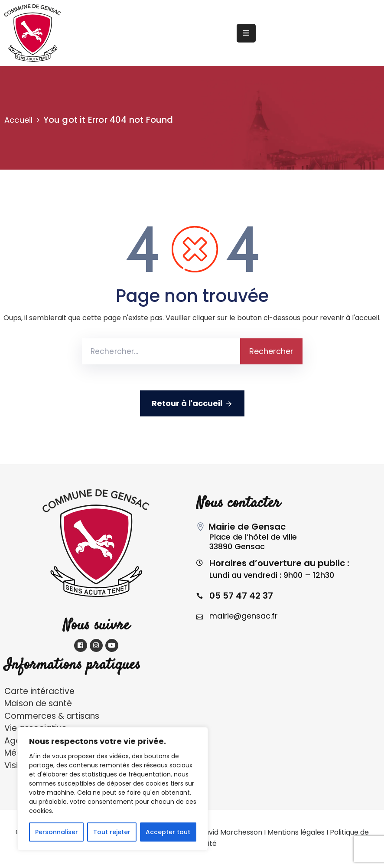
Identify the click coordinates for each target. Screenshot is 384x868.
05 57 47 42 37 (241, 596)
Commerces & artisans (52, 716)
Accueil (18, 120)
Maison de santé (38, 703)
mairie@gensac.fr (244, 616)
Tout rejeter (112, 832)
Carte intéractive (39, 691)
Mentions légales (296, 832)
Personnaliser (57, 832)
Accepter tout (168, 832)
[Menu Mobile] (246, 33)
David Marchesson (231, 832)
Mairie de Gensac (247, 527)
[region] (113, 789)
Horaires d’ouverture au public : (279, 563)
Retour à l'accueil (192, 403)
